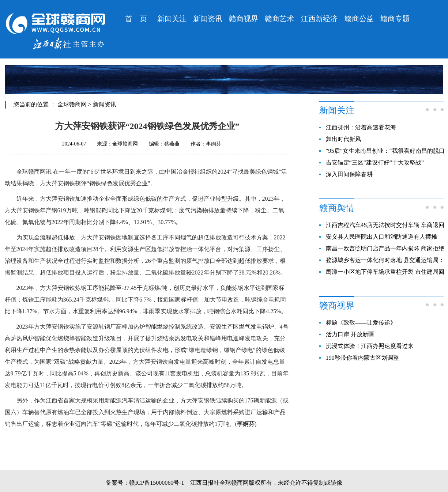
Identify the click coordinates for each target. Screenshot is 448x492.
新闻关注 (172, 19)
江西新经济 (319, 19)
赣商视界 (244, 19)
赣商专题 (395, 19)
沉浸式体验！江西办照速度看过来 (370, 346)
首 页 (136, 19)
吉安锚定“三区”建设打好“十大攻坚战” (375, 162)
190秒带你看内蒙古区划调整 (362, 358)
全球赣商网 (72, 104)
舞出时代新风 (343, 139)
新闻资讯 (208, 19)
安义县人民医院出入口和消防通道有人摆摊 (381, 237)
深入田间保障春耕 (349, 174)
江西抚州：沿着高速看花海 (361, 127)
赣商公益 (359, 19)
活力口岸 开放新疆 (350, 334)
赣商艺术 (279, 19)
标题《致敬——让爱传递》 (361, 323)
